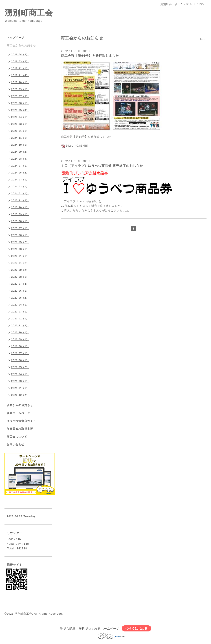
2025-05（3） (20, 110)
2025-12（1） (20, 68)
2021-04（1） (20, 374)
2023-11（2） (20, 200)
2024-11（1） (20, 138)
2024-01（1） (20, 193)
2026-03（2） (20, 61)
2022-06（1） (20, 291)
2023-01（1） (20, 256)
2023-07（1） (20, 228)
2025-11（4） (20, 75)
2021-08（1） (20, 346)
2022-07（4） (20, 284)
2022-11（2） (20, 263)
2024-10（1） (20, 145)
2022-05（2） (20, 298)
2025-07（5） (20, 96)
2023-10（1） (20, 207)
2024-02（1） (20, 186)
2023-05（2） (20, 242)
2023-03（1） (20, 249)
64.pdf (70, 146)
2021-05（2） (20, 367)
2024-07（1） (20, 166)
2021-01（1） (20, 388)
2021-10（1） (20, 332)
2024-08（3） (20, 159)
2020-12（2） (20, 395)
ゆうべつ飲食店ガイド (21, 421)
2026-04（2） (20, 54)
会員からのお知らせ (20, 405)
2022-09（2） (20, 270)
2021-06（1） (20, 360)
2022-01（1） (20, 319)
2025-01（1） (20, 131)
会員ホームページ (18, 413)
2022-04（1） (20, 305)
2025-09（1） (20, 89)
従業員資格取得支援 (20, 429)
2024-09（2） (20, 152)
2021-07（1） (20, 353)
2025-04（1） (20, 117)
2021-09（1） (20, 339)
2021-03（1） (20, 381)
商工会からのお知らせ (21, 46)
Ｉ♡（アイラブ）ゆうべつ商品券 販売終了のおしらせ (102, 166)
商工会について (17, 437)
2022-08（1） (20, 277)
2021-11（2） (20, 325)
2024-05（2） (20, 173)
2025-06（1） (20, 103)
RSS (203, 39)
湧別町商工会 (29, 13)
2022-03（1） (20, 312)
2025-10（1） (20, 82)
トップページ (15, 38)
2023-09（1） (20, 214)
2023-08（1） (20, 221)
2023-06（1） (20, 235)
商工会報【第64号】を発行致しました (90, 56)
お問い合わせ (15, 445)
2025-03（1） (20, 124)
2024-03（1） (20, 180)
